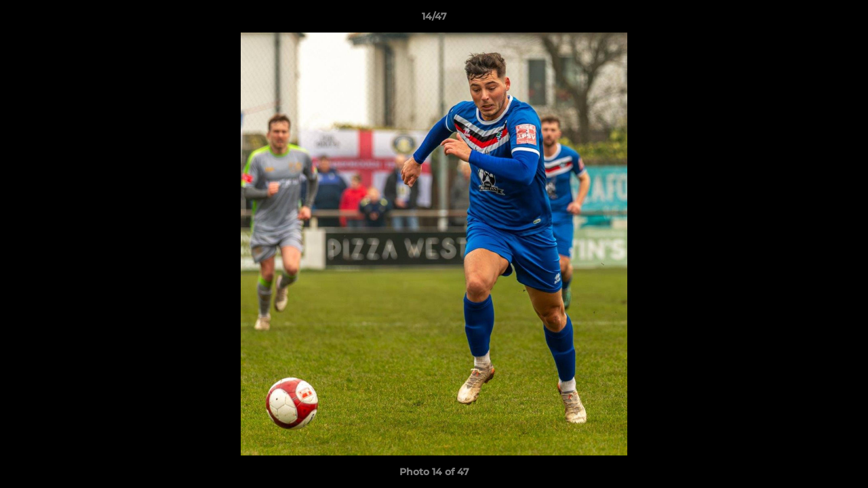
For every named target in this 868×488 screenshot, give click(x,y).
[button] (844, 20)
